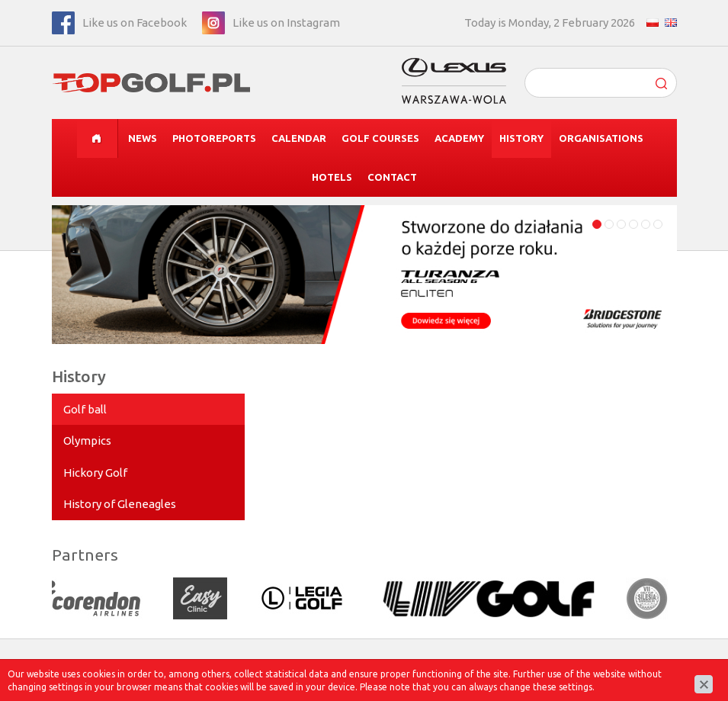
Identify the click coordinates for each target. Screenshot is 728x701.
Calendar (299, 138)
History (521, 138)
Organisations (601, 138)
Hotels (332, 177)
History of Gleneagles (120, 504)
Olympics (87, 441)
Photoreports (214, 138)
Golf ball (85, 409)
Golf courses (380, 138)
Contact (392, 177)
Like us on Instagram (286, 23)
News (143, 138)
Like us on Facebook (135, 23)
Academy (459, 138)
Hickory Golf (95, 473)
